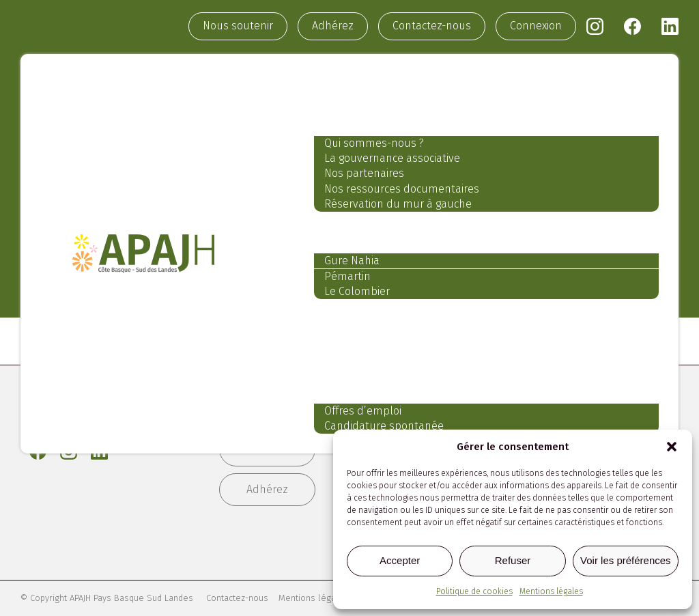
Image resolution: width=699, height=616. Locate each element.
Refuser (513, 560)
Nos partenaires (355, 177)
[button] (672, 447)
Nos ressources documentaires (393, 192)
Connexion (536, 27)
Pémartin (339, 280)
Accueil (330, 86)
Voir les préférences (626, 560)
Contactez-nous (432, 27)
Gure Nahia (343, 264)
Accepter (400, 560)
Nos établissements (374, 236)
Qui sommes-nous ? (365, 146)
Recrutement (350, 387)
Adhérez (333, 27)
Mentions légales (551, 591)
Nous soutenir (238, 27)
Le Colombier (348, 295)
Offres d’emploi (354, 416)
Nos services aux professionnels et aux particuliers (482, 324)
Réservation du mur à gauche (389, 207)
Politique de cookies (474, 591)
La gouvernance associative (383, 162)
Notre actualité (357, 355)
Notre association (367, 118)
